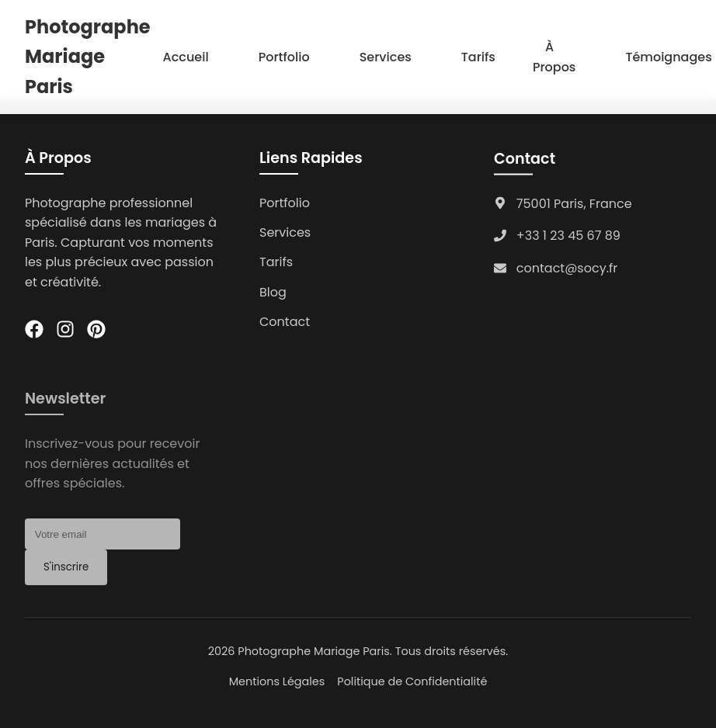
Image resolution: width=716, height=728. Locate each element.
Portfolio (284, 57)
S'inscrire (66, 572)
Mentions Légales (277, 681)
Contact (285, 322)
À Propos (554, 57)
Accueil (186, 57)
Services (386, 57)
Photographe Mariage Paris (88, 57)
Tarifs (478, 57)
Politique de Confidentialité (412, 681)
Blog (273, 292)
